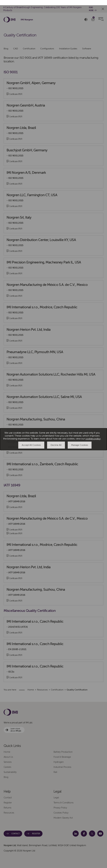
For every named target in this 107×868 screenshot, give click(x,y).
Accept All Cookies (31, 440)
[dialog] (53, 434)
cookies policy (93, 434)
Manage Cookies (80, 440)
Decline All (56, 440)
